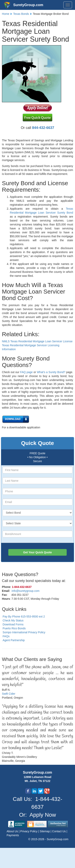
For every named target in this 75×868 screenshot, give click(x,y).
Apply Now (43, 815)
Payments (13, 835)
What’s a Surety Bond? (51, 372)
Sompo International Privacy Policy (24, 632)
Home (6, 14)
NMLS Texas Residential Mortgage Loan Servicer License (37, 341)
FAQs (6, 636)
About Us (13, 831)
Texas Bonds (21, 14)
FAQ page (26, 372)
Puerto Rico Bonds (14, 628)
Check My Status (13, 620)
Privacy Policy (29, 831)
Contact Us (59, 831)
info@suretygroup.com (26, 591)
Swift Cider (9, 694)
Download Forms (13, 624)
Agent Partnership (14, 640)
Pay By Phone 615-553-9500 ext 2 (24, 617)
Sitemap (45, 831)
